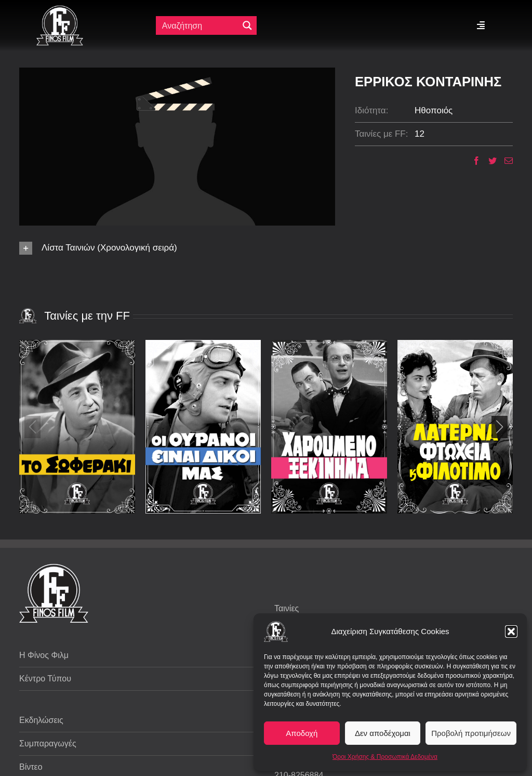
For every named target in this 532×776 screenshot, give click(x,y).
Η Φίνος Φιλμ (44, 655)
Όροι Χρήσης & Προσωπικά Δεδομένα (385, 757)
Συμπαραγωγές (48, 744)
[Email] (505, 161)
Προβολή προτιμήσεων (471, 733)
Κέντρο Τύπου (45, 679)
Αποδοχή (302, 733)
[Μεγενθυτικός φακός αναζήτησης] (247, 25)
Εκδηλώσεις (41, 720)
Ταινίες (287, 608)
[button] (511, 632)
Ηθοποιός (434, 110)
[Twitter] (489, 161)
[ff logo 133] (60, 10)
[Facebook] (473, 161)
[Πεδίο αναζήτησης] (198, 25)
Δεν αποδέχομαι (383, 733)
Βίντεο (31, 767)
